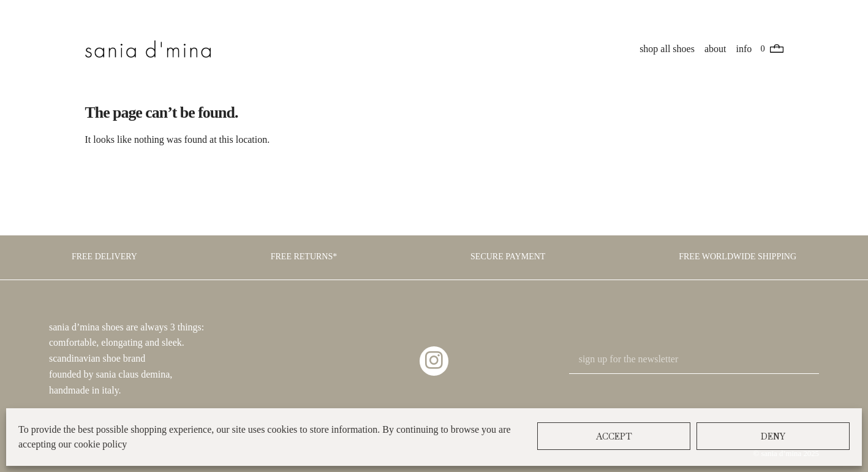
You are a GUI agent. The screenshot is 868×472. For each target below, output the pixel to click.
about (716, 49)
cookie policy (101, 444)
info (744, 49)
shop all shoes (668, 49)
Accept (614, 436)
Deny (773, 436)
